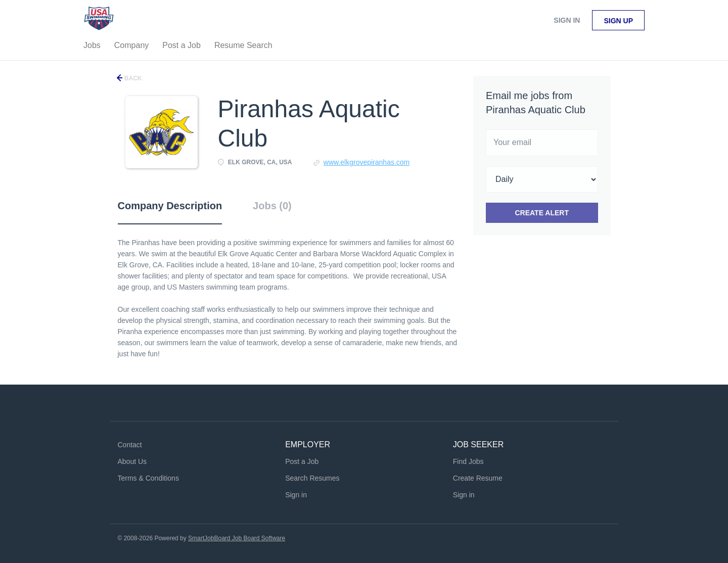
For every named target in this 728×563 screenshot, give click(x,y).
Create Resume (478, 478)
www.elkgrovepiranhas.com (367, 162)
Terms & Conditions (148, 478)
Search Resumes (312, 478)
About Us (132, 461)
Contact (130, 445)
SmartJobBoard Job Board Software (237, 538)
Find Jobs (468, 461)
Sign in (567, 20)
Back (132, 78)
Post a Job (302, 461)
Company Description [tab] (170, 206)
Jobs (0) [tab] (272, 206)
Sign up (618, 21)
